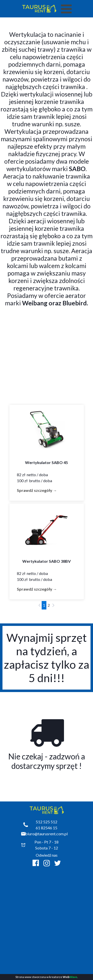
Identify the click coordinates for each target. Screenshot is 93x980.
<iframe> (47, 914)
